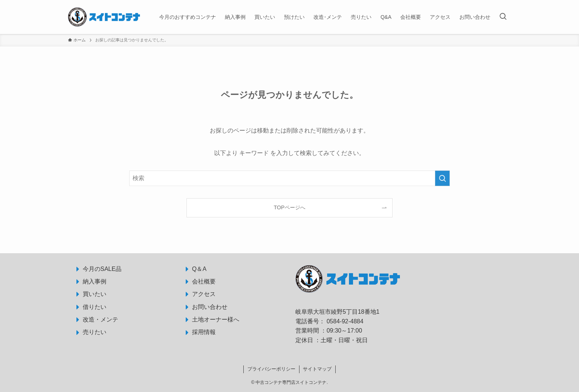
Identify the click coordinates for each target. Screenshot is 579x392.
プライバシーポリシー (271, 369)
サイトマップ (317, 369)
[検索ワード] (289, 178)
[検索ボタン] (503, 17)
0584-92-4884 (345, 321)
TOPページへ (289, 207)
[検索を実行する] (442, 178)
